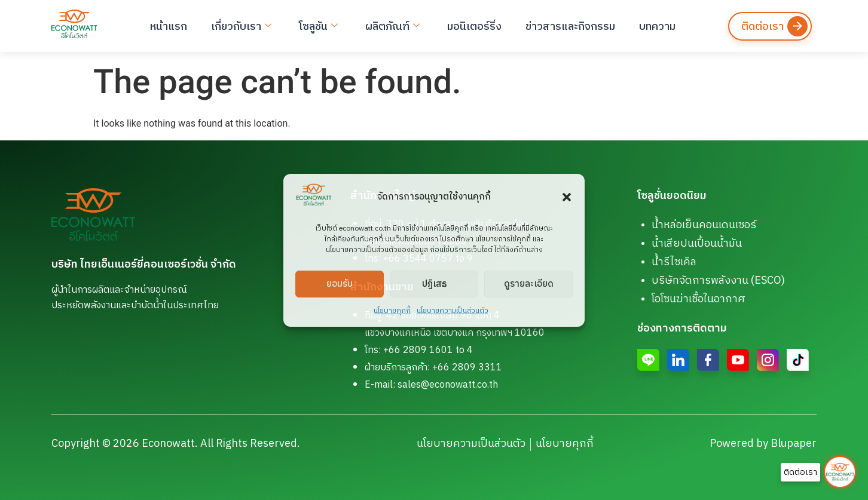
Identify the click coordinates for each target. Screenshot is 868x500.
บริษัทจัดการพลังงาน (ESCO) (718, 281)
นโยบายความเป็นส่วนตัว (453, 311)
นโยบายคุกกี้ (392, 311)
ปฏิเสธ (434, 283)
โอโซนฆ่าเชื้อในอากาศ (699, 299)
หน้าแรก (169, 26)
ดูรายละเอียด (529, 283)
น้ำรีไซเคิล (674, 262)
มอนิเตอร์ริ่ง (474, 26)
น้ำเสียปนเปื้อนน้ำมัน (697, 244)
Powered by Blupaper (763, 444)
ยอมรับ (340, 283)
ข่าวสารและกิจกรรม (570, 26)
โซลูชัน (318, 26)
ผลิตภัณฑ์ (392, 26)
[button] (567, 197)
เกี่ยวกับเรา (241, 26)
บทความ (657, 26)
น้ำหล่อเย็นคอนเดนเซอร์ (704, 225)
